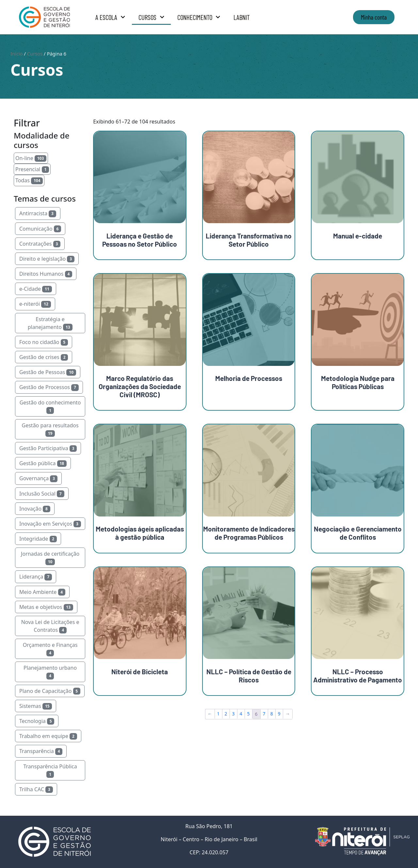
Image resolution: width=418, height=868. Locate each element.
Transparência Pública (50, 770)
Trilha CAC (36, 789)
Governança (38, 478)
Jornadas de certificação (50, 558)
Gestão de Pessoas (48, 372)
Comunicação (40, 229)
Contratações (40, 244)
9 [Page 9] (279, 714)
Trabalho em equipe (48, 736)
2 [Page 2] (226, 714)
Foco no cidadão (44, 342)
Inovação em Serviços (50, 524)
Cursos (152, 17)
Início (17, 54)
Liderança (36, 577)
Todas (29, 180)
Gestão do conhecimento (50, 406)
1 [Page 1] (218, 714)
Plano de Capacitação (50, 691)
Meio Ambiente (42, 592)
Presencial (32, 169)
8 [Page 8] (272, 714)
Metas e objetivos (46, 607)
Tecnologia (37, 721)
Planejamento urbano (50, 672)
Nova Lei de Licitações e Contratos (50, 626)
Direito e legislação (47, 259)
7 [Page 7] (264, 714)
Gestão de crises (44, 357)
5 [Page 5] (249, 714)
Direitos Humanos (46, 274)
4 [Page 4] (241, 714)
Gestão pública (43, 463)
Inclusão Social (42, 494)
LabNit (242, 17)
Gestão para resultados (50, 429)
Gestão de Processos (49, 387)
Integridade (38, 539)
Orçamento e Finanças (50, 649)
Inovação (35, 509)
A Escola (110, 17)
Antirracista (38, 213)
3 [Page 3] (233, 714)
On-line (31, 158)
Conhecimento (199, 17)
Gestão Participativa (48, 448)
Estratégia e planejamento (50, 323)
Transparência (41, 751)
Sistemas (36, 706)
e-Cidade (36, 289)
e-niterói (35, 304)
